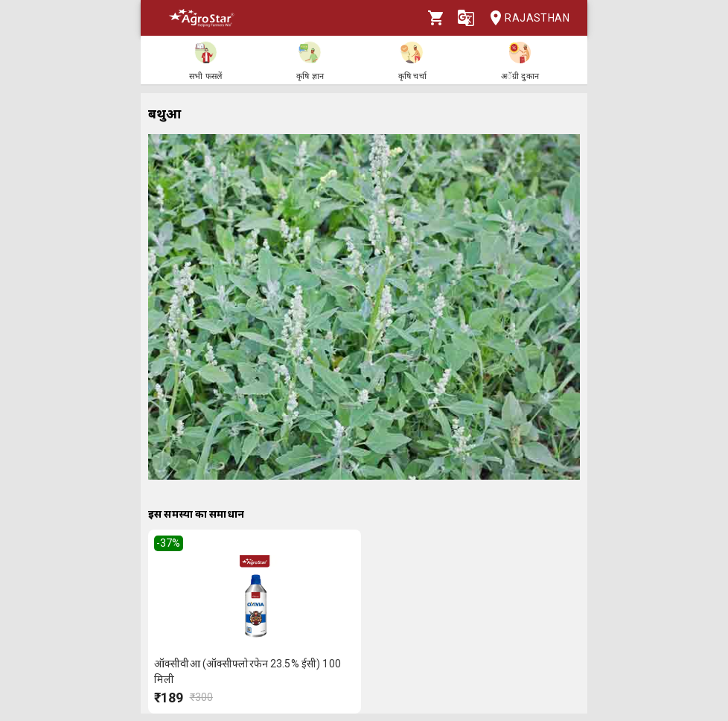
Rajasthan (525, 18)
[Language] (466, 18)
